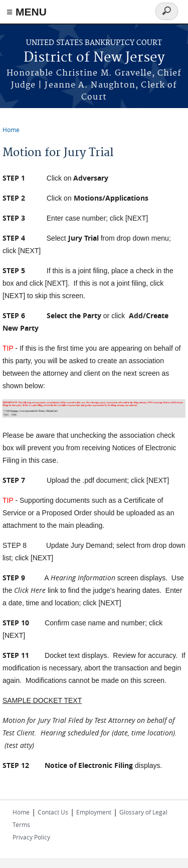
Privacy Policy (31, 837)
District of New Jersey (94, 58)
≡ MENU (27, 12)
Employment (94, 812)
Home (11, 130)
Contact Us (53, 812)
